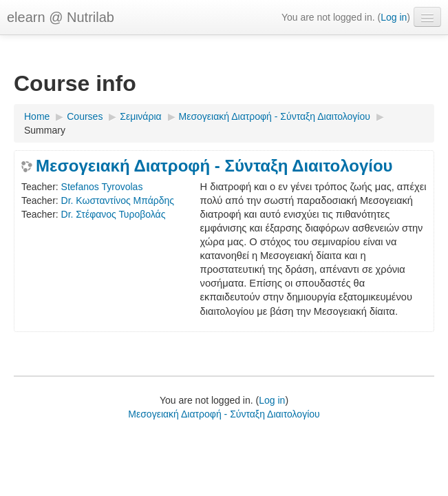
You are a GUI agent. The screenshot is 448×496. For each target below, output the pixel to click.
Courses (85, 116)
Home (37, 116)
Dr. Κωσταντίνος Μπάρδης (118, 200)
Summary (45, 130)
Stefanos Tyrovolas (102, 187)
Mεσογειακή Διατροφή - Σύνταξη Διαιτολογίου (275, 116)
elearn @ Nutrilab (61, 17)
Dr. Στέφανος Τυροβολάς (114, 214)
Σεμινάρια (140, 116)
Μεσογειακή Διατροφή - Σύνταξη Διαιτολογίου (214, 166)
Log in (394, 17)
